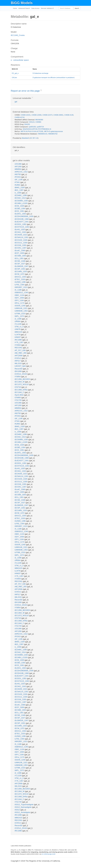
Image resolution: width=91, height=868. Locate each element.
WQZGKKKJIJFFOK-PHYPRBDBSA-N (37, 129)
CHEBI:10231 (26, 115)
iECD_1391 (20, 211)
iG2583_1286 (20, 282)
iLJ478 (18, 335)
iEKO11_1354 (21, 277)
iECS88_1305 (21, 256)
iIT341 (17, 182)
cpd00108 (32, 127)
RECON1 (19, 348)
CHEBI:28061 (58, 115)
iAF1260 (18, 167)
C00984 (38, 122)
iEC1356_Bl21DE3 (23, 379)
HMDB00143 (42, 134)
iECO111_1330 (21, 243)
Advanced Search (24, 8)
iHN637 (18, 337)
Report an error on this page (26, 91)
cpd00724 (40, 127)
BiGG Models (22, 3)
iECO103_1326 (21, 240)
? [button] (41, 90)
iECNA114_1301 (22, 237)
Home (15, 8)
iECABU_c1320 (21, 203)
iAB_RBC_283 (21, 353)
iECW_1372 (20, 274)
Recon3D (19, 369)
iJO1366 (18, 164)
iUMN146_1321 (21, 308)
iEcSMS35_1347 (22, 266)
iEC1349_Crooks (18, 35)
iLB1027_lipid (20, 366)
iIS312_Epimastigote (23, 807)
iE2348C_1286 (21, 195)
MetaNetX (26, 138)
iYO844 (18, 345)
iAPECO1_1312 (21, 172)
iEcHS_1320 (20, 230)
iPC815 (18, 177)
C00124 (32, 122)
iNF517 (18, 361)
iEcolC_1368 (20, 250)
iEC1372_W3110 (22, 384)
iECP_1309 (20, 253)
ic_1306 (18, 193)
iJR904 (18, 321)
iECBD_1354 (20, 209)
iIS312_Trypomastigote (24, 804)
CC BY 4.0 (34, 138)
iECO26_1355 (21, 245)
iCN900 (18, 398)
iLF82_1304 (20, 285)
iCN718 (18, 387)
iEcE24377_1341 (22, 222)
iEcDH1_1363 (21, 214)
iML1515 (18, 363)
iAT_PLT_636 (20, 350)
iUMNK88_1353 (21, 311)
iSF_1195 (19, 180)
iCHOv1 (18, 358)
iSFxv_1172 (20, 303)
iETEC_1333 (20, 279)
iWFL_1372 (20, 316)
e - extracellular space (20, 60)
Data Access (35, 8)
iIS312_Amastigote (23, 812)
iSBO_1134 (20, 295)
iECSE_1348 (20, 261)
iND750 (18, 174)
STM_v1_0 (19, 327)
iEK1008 (18, 371)
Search (77, 8)
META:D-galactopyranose (53, 131)
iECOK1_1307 (21, 248)
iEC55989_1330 (21, 201)
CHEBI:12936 (37, 115)
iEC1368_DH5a (21, 390)
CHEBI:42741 (20, 117)
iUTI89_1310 (20, 314)
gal (16, 102)
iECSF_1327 (20, 264)
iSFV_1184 (19, 300)
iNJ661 (18, 185)
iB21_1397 (19, 190)
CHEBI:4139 (69, 115)
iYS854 (18, 377)
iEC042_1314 (20, 198)
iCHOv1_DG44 (21, 374)
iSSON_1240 (20, 306)
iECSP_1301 (20, 269)
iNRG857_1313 (21, 287)
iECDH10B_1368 (22, 219)
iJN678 (18, 329)
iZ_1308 (18, 319)
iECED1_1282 (21, 224)
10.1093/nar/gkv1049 (49, 854)
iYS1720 (18, 400)
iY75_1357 (19, 342)
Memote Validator (47, 8)
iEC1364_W (20, 382)
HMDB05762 (53, 134)
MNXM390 (39, 120)
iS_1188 (18, 290)
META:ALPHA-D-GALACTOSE (32, 131)
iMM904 (18, 169)
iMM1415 (19, 332)
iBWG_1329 (20, 188)
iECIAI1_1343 (21, 232)
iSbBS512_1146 (22, 292)
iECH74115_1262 (22, 227)
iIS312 (17, 810)
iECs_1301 (19, 258)
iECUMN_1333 (21, 271)
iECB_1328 (20, 206)
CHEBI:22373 (47, 115)
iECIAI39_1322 (21, 235)
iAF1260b (19, 356)
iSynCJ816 (19, 395)
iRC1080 (18, 340)
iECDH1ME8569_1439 (24, 216)
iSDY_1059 (20, 298)
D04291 (27, 124)
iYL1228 (18, 324)
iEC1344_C (20, 392)
